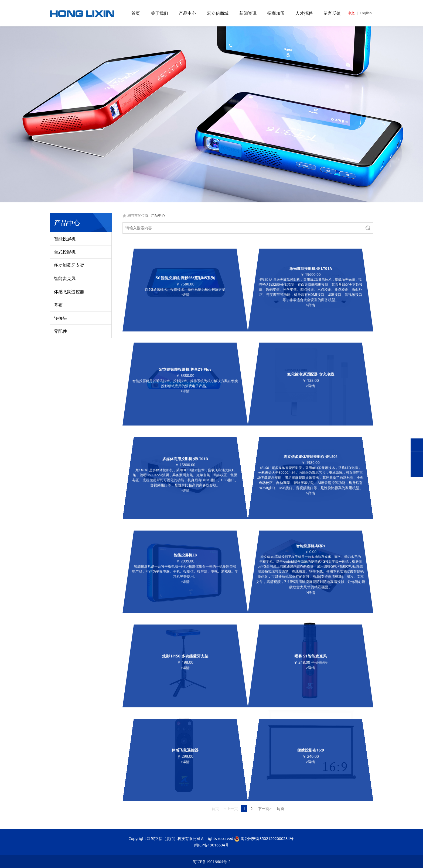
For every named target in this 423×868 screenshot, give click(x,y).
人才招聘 (304, 13)
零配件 (60, 331)
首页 (136, 13)
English (366, 13)
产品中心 (187, 13)
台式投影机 (65, 252)
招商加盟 (276, 13)
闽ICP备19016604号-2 (212, 862)
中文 (351, 13)
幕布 (58, 305)
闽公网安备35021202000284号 (267, 838)
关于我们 (159, 13)
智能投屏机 (65, 239)
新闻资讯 (248, 13)
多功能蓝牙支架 (69, 265)
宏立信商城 (218, 13)
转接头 (60, 318)
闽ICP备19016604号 (211, 845)
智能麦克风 (65, 278)
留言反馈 (332, 13)
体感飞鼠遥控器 (69, 292)
